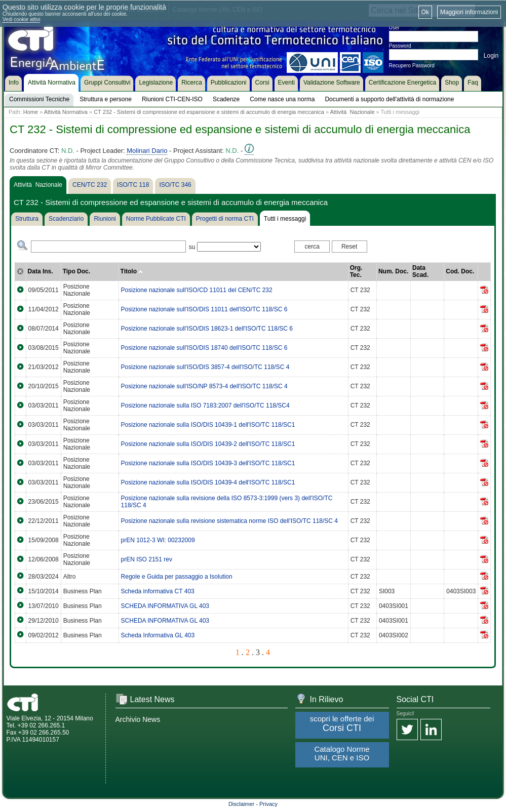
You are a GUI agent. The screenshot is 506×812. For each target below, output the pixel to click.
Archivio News (138, 719)
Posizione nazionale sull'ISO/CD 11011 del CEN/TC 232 (197, 290)
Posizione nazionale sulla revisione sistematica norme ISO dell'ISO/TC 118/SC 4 (230, 521)
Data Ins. (41, 271)
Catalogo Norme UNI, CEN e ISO (342, 753)
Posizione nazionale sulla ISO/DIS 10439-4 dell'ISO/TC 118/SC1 (208, 482)
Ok (425, 12)
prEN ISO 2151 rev (147, 559)
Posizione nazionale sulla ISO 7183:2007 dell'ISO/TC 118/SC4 (205, 405)
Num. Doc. (393, 271)
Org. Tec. (356, 271)
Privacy (268, 804)
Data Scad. (420, 271)
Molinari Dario (147, 151)
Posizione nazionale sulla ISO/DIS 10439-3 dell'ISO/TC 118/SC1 (208, 463)
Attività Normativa (66, 112)
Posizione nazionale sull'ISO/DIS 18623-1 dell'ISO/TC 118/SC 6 (207, 329)
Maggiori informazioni (469, 12)
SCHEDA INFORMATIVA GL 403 (165, 606)
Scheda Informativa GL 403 (158, 635)
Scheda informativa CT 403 (158, 591)
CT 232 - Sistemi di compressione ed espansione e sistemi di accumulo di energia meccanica (209, 112)
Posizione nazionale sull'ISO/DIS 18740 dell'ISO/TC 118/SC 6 (204, 348)
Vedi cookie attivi (22, 19)
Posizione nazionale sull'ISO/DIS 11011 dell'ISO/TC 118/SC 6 (204, 309)
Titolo (132, 271)
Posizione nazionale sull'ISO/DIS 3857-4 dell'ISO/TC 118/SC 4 (205, 367)
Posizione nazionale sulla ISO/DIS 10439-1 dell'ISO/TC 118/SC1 (208, 425)
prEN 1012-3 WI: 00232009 (158, 540)
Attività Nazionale (352, 112)
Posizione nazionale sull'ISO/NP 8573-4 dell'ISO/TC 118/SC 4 (204, 386)
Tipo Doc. (76, 271)
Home (31, 112)
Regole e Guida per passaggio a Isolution (177, 577)
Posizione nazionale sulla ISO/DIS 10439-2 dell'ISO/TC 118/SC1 (208, 444)
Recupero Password (412, 66)
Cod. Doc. (460, 271)
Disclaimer (241, 804)
